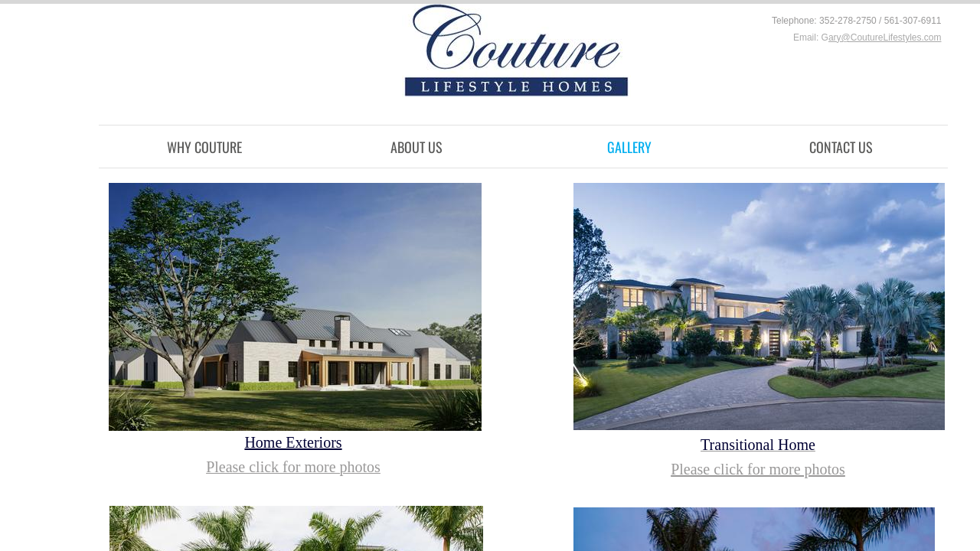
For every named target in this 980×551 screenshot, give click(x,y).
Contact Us (841, 147)
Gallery (629, 147)
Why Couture (204, 147)
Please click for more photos (758, 469)
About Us (416, 147)
